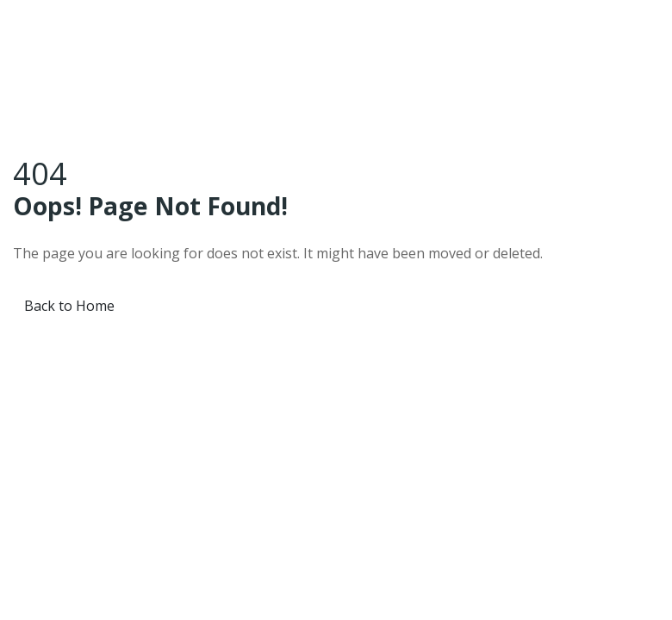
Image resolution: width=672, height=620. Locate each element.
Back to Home (69, 306)
